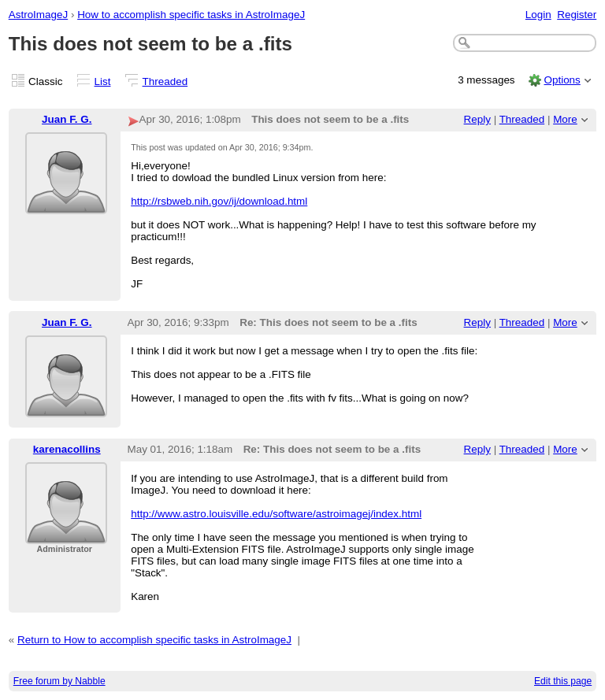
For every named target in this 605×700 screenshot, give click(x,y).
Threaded (165, 81)
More (565, 119)
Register (577, 15)
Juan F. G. (67, 119)
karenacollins (67, 449)
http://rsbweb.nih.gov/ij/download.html (219, 201)
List (103, 81)
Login (538, 15)
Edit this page (563, 681)
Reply (477, 119)
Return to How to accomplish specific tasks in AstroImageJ (154, 640)
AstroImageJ (38, 15)
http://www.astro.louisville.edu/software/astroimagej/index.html (276, 514)
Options (562, 80)
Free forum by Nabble (59, 681)
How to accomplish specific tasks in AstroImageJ (191, 15)
